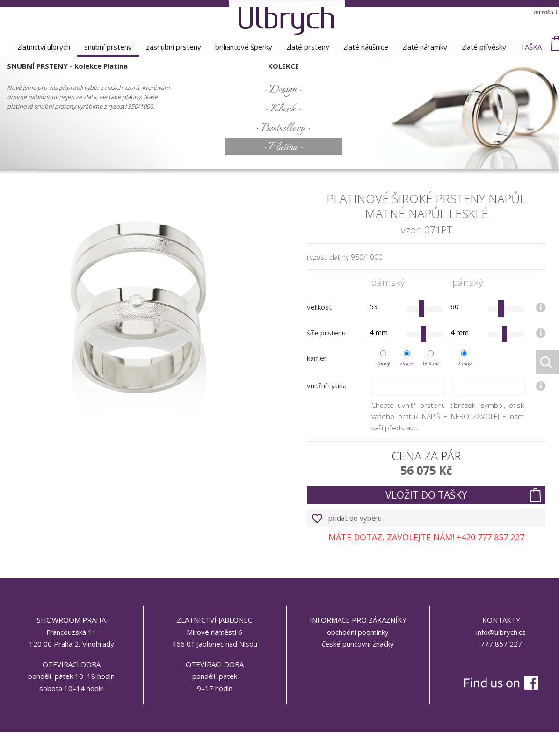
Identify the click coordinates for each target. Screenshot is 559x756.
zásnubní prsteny (172, 47)
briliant (431, 363)
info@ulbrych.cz (501, 632)
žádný (383, 363)
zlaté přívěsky (486, 47)
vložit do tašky (426, 495)
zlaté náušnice (367, 47)
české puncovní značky (358, 644)
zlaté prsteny (308, 47)
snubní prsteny (106, 47)
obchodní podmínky (358, 632)
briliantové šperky (243, 47)
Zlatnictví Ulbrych (40, 47)
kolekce (283, 66)
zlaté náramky (427, 47)
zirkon (407, 363)
